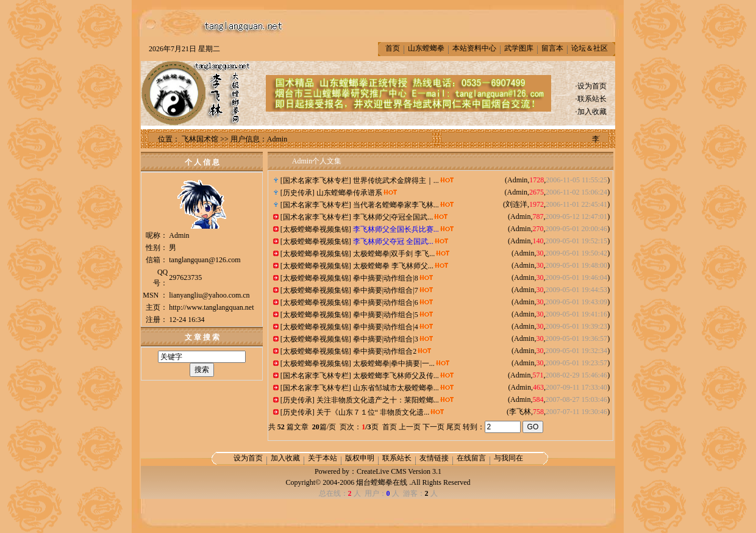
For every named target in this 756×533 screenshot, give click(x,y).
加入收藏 (592, 112)
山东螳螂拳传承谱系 (349, 193)
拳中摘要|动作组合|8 (386, 278)
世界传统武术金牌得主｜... (396, 181)
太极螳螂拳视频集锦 (316, 229)
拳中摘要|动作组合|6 (386, 302)
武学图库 (519, 48)
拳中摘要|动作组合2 (385, 351)
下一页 (433, 427)
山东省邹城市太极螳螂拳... (396, 388)
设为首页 (592, 86)
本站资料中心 (474, 48)
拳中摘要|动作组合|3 (386, 339)
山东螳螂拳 (426, 48)
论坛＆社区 (590, 48)
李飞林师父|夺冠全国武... (393, 217)
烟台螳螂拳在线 (382, 482)
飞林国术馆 (200, 139)
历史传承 (298, 193)
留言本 (552, 48)
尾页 (454, 427)
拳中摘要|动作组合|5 (386, 315)
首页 (393, 48)
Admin (517, 180)
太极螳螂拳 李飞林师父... (393, 266)
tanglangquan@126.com (205, 260)
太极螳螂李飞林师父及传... (396, 376)
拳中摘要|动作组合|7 (386, 290)
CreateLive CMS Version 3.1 (399, 471)
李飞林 (520, 412)
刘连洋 (516, 204)
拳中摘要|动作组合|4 (386, 327)
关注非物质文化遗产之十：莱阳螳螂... (378, 400)
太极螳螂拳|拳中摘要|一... (394, 363)
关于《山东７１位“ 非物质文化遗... (373, 412)
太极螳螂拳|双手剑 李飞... (394, 254)
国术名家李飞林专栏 (316, 181)
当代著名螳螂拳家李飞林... (396, 205)
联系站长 (592, 99)
